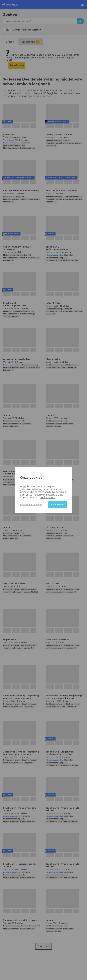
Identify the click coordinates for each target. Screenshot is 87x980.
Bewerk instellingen (31, 505)
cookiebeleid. (48, 497)
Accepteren (58, 505)
